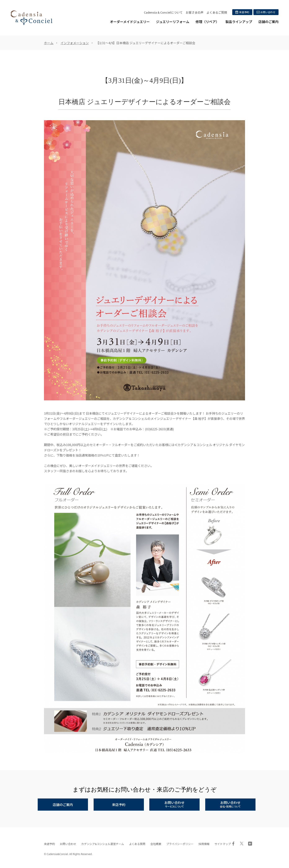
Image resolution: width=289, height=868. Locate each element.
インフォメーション (75, 43)
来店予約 (49, 844)
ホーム (49, 43)
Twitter (242, 843)
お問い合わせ (68, 844)
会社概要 (156, 844)
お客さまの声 (195, 12)
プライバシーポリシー (180, 844)
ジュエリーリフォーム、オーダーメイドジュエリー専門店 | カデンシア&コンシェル (31, 18)
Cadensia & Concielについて (163, 12)
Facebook (233, 843)
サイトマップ (223, 844)
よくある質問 (137, 844)
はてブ (250, 843)
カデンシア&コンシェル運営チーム (103, 844)
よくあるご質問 (217, 12)
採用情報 (204, 844)
